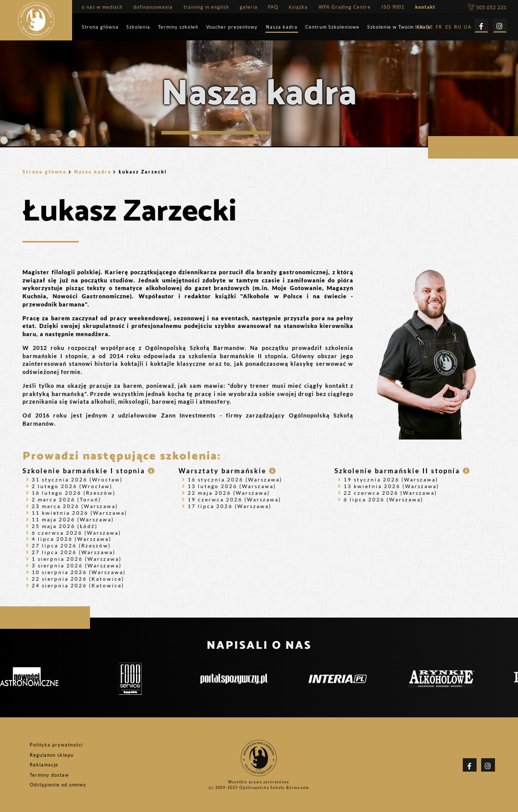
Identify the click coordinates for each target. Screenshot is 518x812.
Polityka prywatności (56, 745)
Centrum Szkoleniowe (332, 27)
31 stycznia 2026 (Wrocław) (74, 479)
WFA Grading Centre (345, 7)
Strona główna (100, 27)
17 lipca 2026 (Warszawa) (227, 506)
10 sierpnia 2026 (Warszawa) (76, 572)
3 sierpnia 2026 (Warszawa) (74, 565)
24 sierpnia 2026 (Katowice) (75, 585)
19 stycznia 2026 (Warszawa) (388, 479)
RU (458, 27)
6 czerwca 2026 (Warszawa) (74, 533)
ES (448, 27)
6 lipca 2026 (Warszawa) (381, 499)
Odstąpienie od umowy (58, 785)
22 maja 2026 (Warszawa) (226, 493)
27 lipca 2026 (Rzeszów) (69, 545)
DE (430, 27)
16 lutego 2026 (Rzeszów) (71, 493)
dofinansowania (153, 7)
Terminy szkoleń (178, 27)
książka (298, 7)
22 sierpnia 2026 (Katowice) (75, 579)
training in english (206, 7)
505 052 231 (487, 7)
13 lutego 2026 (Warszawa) (229, 486)
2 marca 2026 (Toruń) (64, 499)
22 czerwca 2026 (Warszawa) (388, 493)
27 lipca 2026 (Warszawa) (71, 552)
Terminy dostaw (49, 775)
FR (439, 27)
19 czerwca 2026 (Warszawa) (232, 499)
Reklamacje (44, 765)
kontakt (425, 7)
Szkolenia (138, 27)
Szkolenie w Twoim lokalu (399, 27)
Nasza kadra (282, 27)
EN (420, 27)
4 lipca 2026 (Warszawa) (69, 539)
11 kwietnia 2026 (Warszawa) (77, 513)
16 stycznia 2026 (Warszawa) (232, 479)
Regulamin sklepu (52, 754)
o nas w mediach (102, 7)
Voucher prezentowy (232, 27)
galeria (249, 7)
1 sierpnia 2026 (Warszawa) (74, 559)
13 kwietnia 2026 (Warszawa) (389, 486)
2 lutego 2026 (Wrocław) (69, 486)
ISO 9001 (393, 7)
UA (468, 27)
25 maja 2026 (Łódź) (62, 526)
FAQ (273, 7)
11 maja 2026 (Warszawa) (70, 519)
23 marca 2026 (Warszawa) (72, 506)
